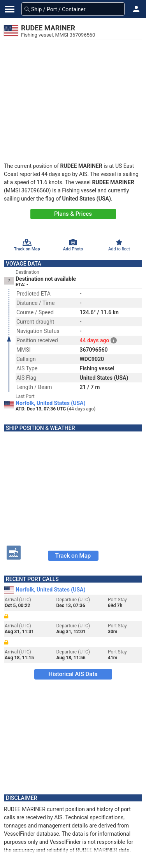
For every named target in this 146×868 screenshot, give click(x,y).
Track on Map (73, 556)
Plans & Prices (73, 214)
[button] (136, 9)
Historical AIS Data (73, 674)
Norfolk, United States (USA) (50, 403)
